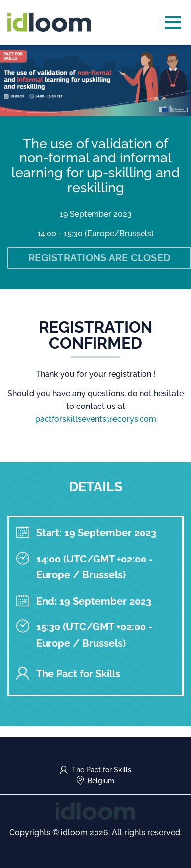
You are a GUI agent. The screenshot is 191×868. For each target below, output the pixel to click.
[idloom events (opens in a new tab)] (95, 810)
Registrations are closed (99, 258)
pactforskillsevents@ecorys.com (96, 419)
